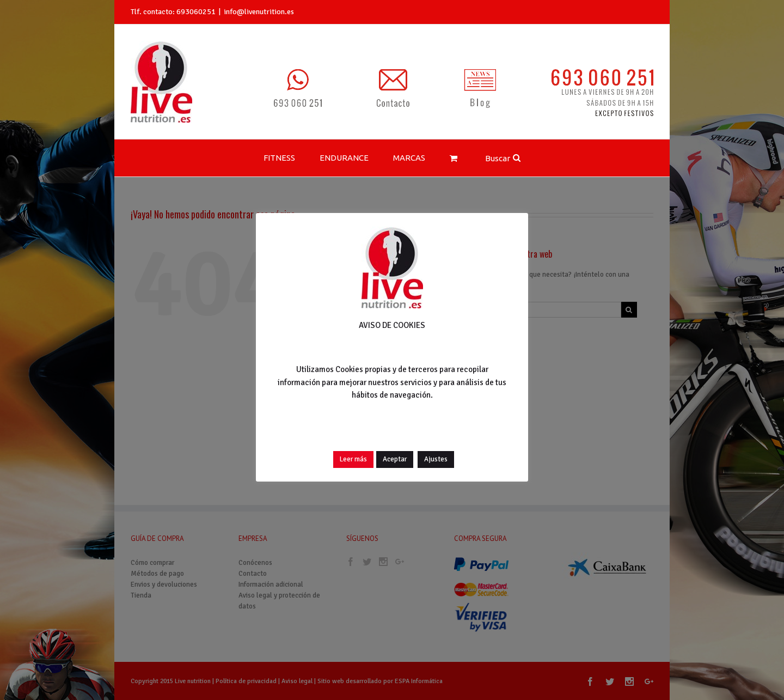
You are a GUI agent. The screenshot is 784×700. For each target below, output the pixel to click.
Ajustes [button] (436, 459)
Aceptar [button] (395, 459)
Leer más (353, 459)
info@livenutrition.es (259, 12)
